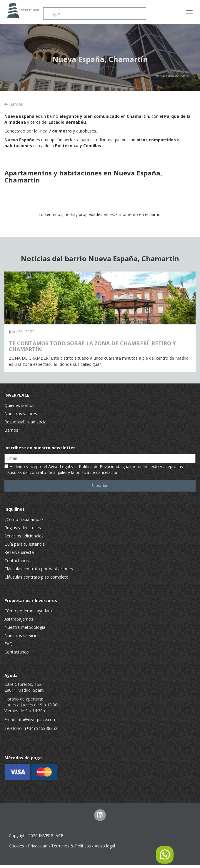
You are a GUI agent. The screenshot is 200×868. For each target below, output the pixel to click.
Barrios (14, 104)
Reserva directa (19, 552)
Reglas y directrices (23, 528)
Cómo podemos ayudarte (29, 611)
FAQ (9, 644)
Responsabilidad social (26, 422)
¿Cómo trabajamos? (24, 519)
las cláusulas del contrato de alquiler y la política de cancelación (94, 469)
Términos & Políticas (71, 846)
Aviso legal (105, 846)
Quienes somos (19, 405)
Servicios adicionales (24, 536)
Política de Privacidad (99, 466)
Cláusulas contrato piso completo (36, 577)
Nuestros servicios (22, 635)
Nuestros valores (21, 414)
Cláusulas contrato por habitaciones (39, 569)
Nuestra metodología (25, 627)
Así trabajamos (19, 619)
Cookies (16, 846)
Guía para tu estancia (25, 544)
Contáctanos (17, 560)
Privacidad (38, 846)
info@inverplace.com (37, 719)
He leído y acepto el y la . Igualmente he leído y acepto (94, 469)
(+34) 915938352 (41, 728)
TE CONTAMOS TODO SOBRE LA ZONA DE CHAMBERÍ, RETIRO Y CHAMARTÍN (92, 346)
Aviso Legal (59, 466)
